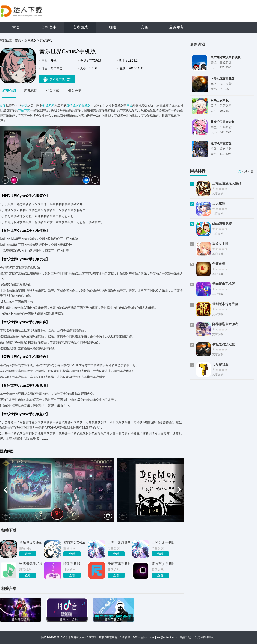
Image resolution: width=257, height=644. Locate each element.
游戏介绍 (9, 91)
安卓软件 (48, 27)
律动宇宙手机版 (119, 564)
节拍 (21, 110)
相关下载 (53, 91)
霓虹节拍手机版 (163, 564)
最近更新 (177, 27)
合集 (145, 27)
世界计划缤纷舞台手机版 (119, 542)
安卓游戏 (80, 27)
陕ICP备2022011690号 (55, 637)
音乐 (3, 105)
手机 (24, 105)
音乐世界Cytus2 (31, 542)
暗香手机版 (72, 564)
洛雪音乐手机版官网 (31, 564)
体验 (129, 105)
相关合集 (75, 91)
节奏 (27, 110)
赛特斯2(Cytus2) (75, 542)
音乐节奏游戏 (81, 105)
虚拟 (69, 105)
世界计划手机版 (163, 542)
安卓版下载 (57, 79)
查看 (28, 554)
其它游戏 (46, 40)
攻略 (112, 27)
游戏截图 (31, 91)
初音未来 (48, 105)
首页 (16, 27)
